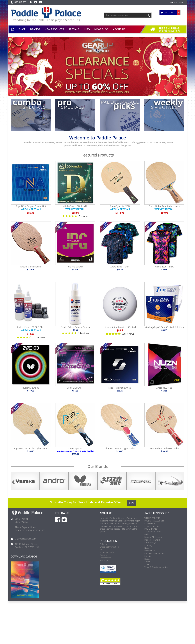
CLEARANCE (150, 524)
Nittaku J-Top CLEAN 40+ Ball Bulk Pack (164, 327)
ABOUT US (119, 29)
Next (187, 481)
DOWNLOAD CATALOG (24, 557)
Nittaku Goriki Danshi (31, 267)
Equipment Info (107, 552)
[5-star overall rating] (75, 216)
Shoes (147, 562)
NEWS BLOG (101, 29)
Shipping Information (109, 547)
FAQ (102, 550)
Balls (146, 534)
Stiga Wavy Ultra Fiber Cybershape (31, 448)
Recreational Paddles (154, 553)
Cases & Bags (150, 543)
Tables (147, 564)
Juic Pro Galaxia (75, 267)
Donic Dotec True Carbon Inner (164, 206)
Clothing (148, 545)
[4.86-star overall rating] (120, 334)
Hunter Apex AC (75, 448)
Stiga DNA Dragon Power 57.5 (31, 206)
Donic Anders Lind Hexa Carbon (164, 448)
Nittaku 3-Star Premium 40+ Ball (120, 327)
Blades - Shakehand (153, 537)
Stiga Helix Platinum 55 (120, 388)
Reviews (104, 555)
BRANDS (35, 29)
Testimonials (105, 558)
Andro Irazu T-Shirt (164, 267)
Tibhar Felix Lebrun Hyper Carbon (120, 448)
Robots (148, 556)
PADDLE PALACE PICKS (154, 521)
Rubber (148, 559)
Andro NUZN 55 (164, 388)
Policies (103, 544)
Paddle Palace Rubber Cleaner (75, 327)
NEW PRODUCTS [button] (54, 29)
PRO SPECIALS (151, 529)
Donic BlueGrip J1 (75, 388)
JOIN (131, 503)
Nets (146, 548)
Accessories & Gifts (153, 532)
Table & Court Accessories (156, 567)
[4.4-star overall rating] (31, 337)
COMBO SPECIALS (152, 526)
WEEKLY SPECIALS (152, 518)
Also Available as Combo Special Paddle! (75, 451)
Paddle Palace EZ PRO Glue (31, 327)
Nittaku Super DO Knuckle (75, 206)
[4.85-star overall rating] (75, 333)
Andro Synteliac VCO (120, 206)
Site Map (104, 560)
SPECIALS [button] (74, 29)
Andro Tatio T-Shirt (120, 267)
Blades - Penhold (152, 540)
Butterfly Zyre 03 (31, 388)
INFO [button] (87, 29)
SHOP (22, 29)
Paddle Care (150, 551)
